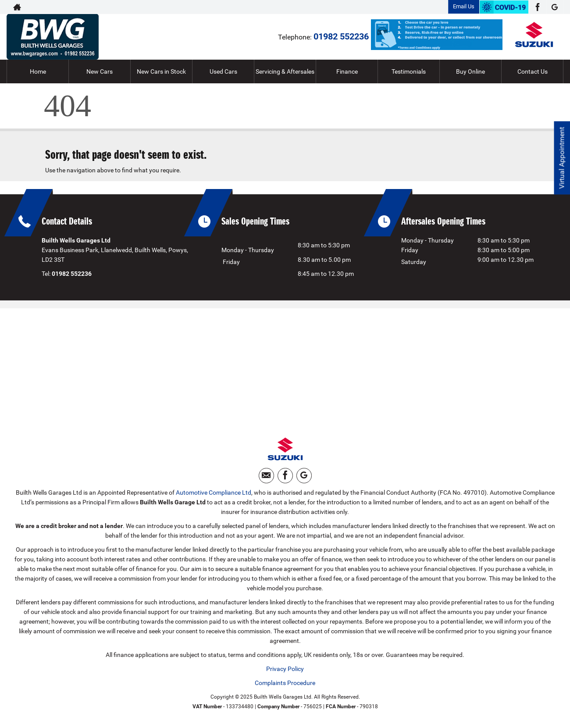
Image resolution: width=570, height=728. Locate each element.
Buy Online (470, 71)
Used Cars (223, 71)
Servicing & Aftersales (285, 71)
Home (38, 71)
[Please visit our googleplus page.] (554, 7)
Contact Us (533, 71)
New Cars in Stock (161, 71)
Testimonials (409, 71)
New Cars (100, 71)
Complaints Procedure (285, 684)
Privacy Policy (285, 670)
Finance (347, 71)
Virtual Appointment (561, 158)
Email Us (464, 6)
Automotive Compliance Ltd (214, 493)
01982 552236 (341, 36)
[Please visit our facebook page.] (537, 7)
